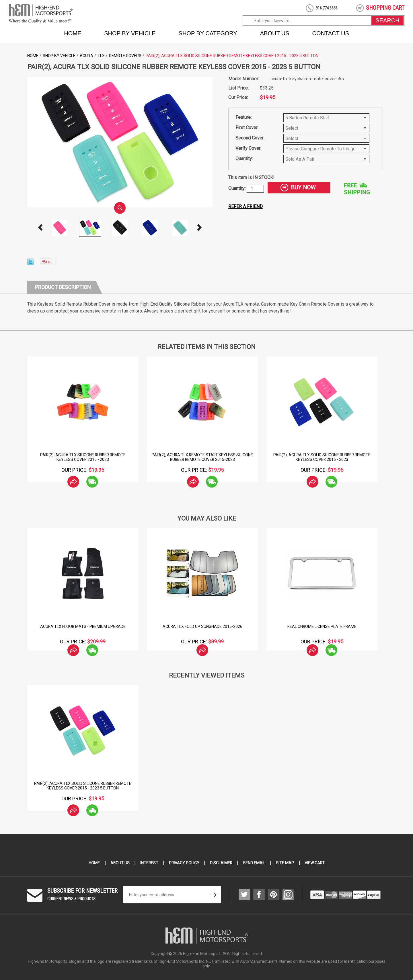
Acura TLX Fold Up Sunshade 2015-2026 (202, 626)
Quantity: (244, 159)
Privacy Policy (184, 863)
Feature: (243, 117)
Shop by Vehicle (130, 33)
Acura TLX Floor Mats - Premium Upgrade (83, 626)
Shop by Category (208, 33)
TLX (101, 56)
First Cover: (247, 128)
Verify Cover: (248, 148)
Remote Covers (125, 56)
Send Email (254, 863)
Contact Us (331, 33)
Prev (40, 228)
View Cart (315, 863)
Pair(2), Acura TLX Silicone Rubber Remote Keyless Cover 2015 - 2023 (83, 457)
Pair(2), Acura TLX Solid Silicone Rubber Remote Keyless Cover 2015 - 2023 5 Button (83, 786)
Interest (149, 863)
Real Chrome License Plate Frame (322, 626)
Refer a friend (246, 206)
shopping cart (385, 8)
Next (200, 228)
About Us (275, 33)
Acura (86, 56)
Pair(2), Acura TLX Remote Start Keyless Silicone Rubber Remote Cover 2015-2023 (202, 457)
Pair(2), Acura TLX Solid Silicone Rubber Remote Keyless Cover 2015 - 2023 (322, 457)
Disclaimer (221, 863)
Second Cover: (250, 138)
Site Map (285, 863)
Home (73, 33)
